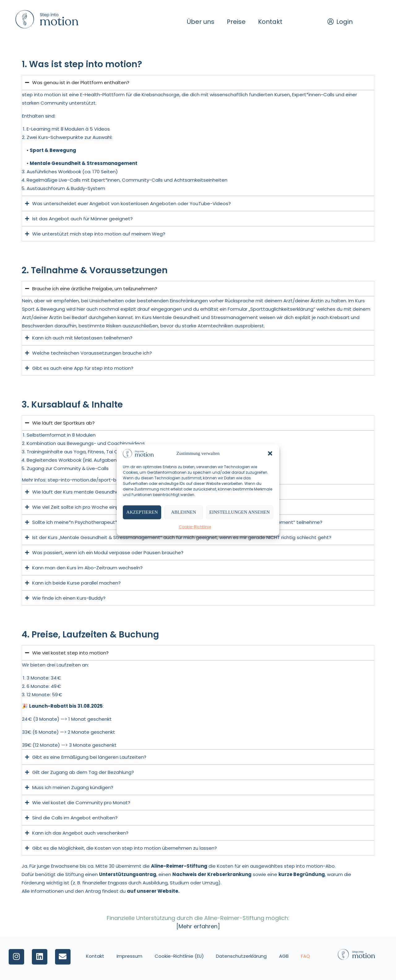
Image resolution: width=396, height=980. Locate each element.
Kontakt (270, 22)
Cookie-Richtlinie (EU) (179, 956)
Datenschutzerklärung (242, 956)
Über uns (201, 22)
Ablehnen (184, 512)
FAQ (306, 956)
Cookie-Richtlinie (195, 527)
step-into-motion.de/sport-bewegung (93, 480)
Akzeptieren (142, 512)
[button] (270, 453)
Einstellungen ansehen (240, 512)
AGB (284, 956)
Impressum (129, 956)
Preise (236, 22)
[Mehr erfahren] (198, 926)
